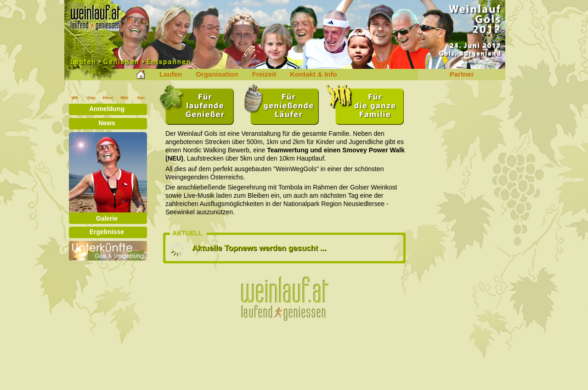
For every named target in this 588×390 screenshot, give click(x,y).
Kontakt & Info (314, 74)
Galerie (107, 218)
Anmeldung (107, 109)
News (107, 123)
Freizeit (264, 74)
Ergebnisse (107, 232)
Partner (462, 74)
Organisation (217, 74)
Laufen (171, 74)
